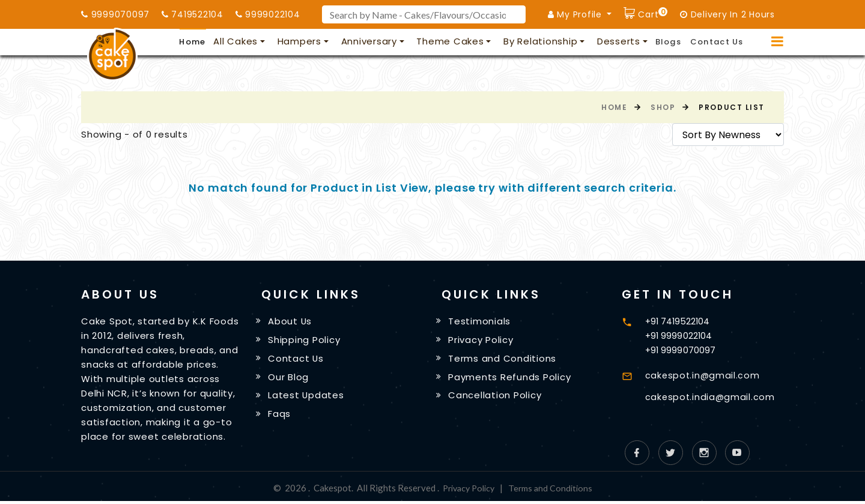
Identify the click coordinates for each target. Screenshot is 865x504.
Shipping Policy (306, 340)
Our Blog (290, 379)
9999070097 (115, 14)
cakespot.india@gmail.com (711, 397)
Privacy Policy (483, 340)
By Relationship (540, 41)
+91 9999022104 (679, 335)
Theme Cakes (450, 41)
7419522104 (193, 14)
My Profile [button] (576, 14)
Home (192, 42)
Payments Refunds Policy (511, 379)
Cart (652, 13)
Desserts (619, 41)
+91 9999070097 (681, 350)
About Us (292, 322)
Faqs (281, 417)
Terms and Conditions (504, 360)
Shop (663, 107)
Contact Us (717, 42)
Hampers (299, 41)
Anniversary (369, 41)
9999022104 (268, 14)
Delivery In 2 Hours (727, 14)
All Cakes (235, 41)
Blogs (669, 42)
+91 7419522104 (679, 321)
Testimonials (481, 322)
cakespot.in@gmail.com (704, 375)
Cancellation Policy (496, 398)
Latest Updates (308, 398)
